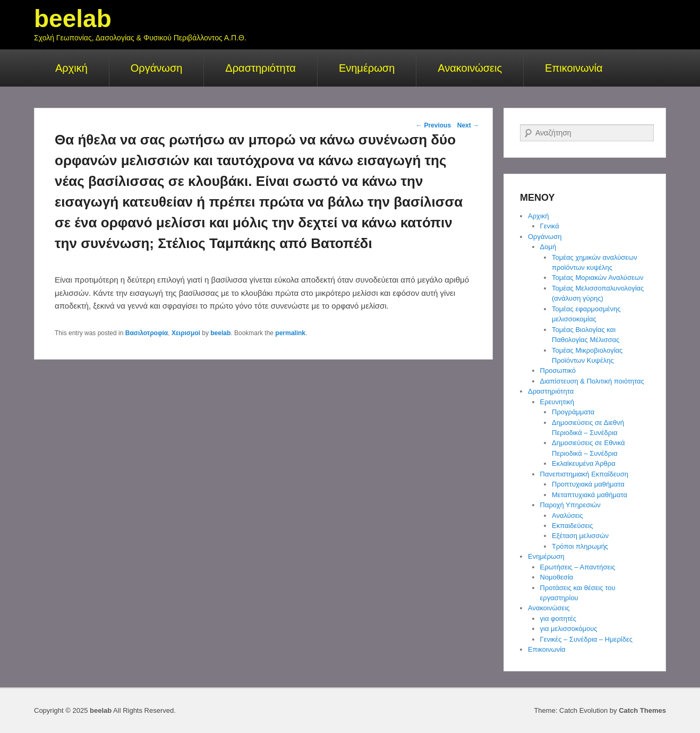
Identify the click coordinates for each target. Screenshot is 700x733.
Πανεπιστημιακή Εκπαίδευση (584, 474)
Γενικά (550, 226)
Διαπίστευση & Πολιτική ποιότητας (592, 381)
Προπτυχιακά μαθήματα (588, 484)
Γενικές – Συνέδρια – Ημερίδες (587, 639)
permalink (290, 333)
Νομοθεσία (557, 577)
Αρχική (71, 68)
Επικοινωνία (574, 68)
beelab (73, 19)
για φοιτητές (558, 619)
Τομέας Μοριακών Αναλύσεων (597, 278)
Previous (433, 125)
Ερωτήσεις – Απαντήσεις (578, 567)
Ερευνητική (557, 402)
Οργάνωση (157, 68)
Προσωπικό (558, 370)
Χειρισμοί (186, 333)
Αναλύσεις (567, 515)
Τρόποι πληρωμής (580, 546)
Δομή (548, 247)
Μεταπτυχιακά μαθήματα (590, 495)
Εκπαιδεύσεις (572, 526)
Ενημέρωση (367, 68)
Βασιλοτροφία (147, 333)
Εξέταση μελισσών (580, 536)
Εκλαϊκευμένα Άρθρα (584, 463)
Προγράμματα (573, 412)
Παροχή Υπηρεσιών (570, 505)
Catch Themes (642, 710)
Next (468, 125)
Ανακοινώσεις (470, 68)
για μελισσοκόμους (569, 629)
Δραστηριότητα (261, 68)
